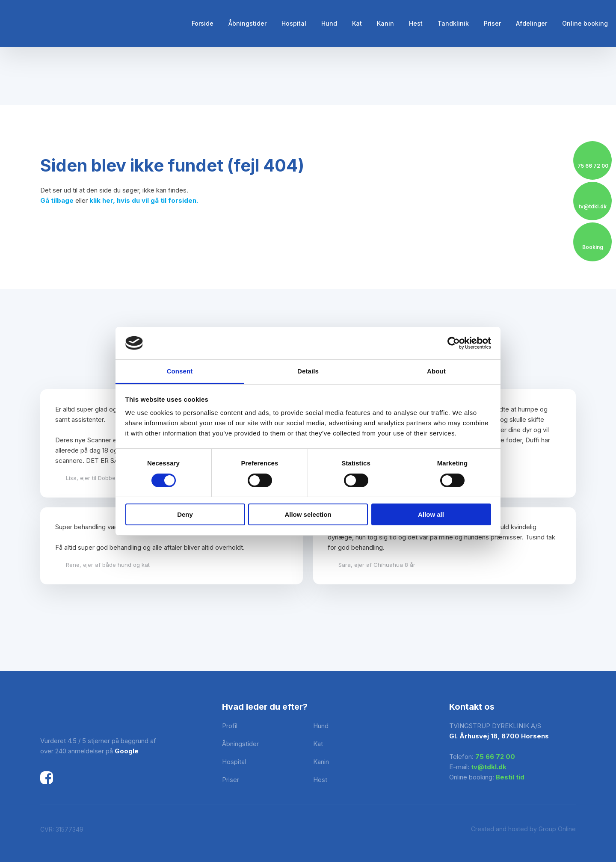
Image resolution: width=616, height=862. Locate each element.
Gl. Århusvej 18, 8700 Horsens (499, 736)
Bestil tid (510, 777)
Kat (357, 23)
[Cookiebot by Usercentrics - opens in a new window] (454, 343)
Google (127, 751)
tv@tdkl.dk (489, 767)
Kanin (385, 23)
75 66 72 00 (495, 757)
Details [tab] (308, 371)
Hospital (294, 23)
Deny (185, 514)
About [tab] (436, 371)
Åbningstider (247, 23)
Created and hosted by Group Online (523, 829)
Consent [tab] (180, 371)
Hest (416, 23)
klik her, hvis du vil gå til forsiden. (144, 200)
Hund (329, 23)
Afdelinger (532, 23)
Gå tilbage (57, 200)
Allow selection (308, 514)
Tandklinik (453, 23)
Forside (203, 23)
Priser (492, 23)
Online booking (585, 23)
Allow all (431, 514)
